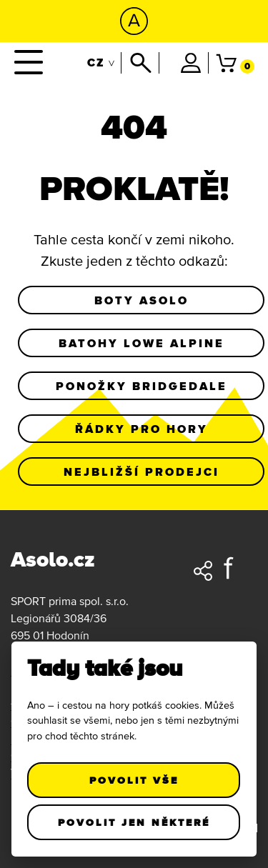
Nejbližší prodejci (142, 472)
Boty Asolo (142, 300)
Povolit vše (134, 780)
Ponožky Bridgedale (142, 386)
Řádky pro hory (142, 429)
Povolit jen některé (134, 822)
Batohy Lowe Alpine (142, 343)
